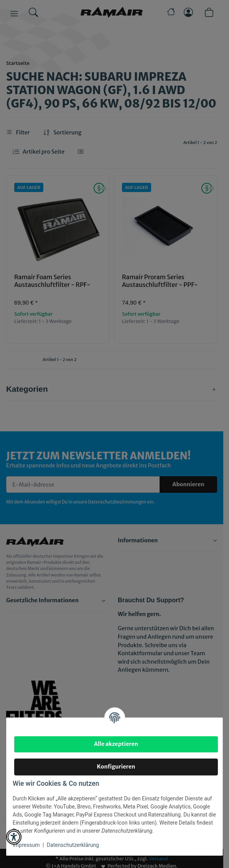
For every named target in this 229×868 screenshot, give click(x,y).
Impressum (26, 845)
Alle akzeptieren (116, 744)
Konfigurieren (116, 767)
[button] (14, 837)
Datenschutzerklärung (73, 845)
